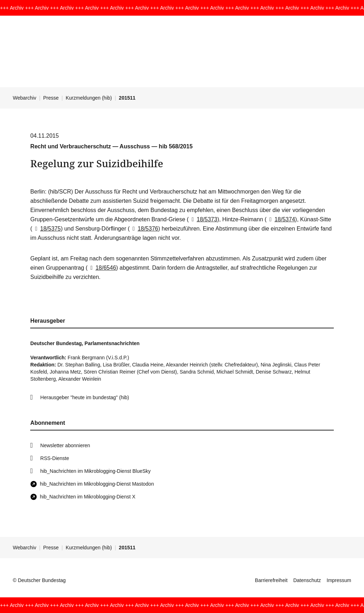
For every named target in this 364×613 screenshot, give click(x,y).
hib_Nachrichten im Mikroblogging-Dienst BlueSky (95, 471)
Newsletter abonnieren (65, 445)
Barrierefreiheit (271, 580)
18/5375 (47, 229)
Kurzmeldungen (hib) (89, 98)
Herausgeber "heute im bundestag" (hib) (85, 397)
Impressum (339, 580)
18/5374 (281, 219)
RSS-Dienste (55, 458)
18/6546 (102, 268)
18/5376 (144, 229)
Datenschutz (307, 580)
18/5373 (203, 219)
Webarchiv (25, 98)
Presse (51, 98)
